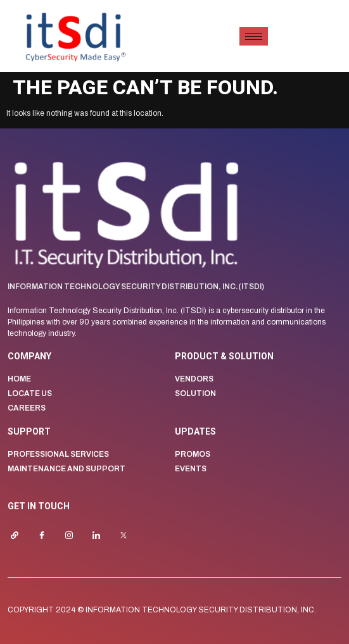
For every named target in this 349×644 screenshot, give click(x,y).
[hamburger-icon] (254, 36)
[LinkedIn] (102, 536)
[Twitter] (129, 536)
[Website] (20, 536)
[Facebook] (48, 536)
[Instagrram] (75, 536)
